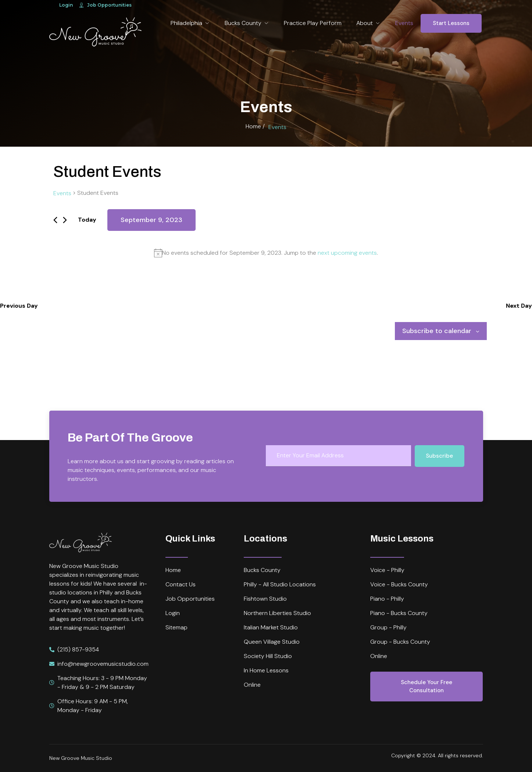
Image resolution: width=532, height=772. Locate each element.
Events (404, 23)
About (368, 23)
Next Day (519, 306)
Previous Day (19, 306)
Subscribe (439, 456)
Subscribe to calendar (437, 331)
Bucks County (247, 23)
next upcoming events (347, 253)
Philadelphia (190, 23)
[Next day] (65, 220)
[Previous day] (55, 220)
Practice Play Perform (313, 23)
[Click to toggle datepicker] (151, 220)
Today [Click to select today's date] (87, 220)
